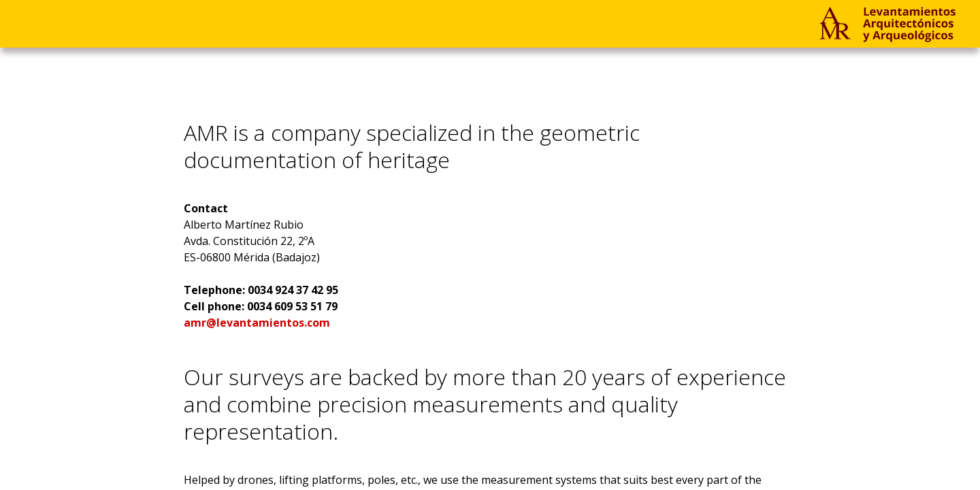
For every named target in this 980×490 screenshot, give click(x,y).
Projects (52, 23)
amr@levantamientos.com (257, 323)
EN (430, 23)
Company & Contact (190, 23)
